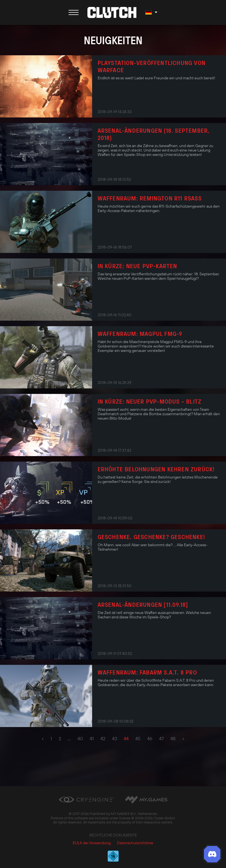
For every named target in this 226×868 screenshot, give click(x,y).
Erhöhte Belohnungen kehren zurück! (156, 469)
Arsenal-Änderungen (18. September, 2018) (154, 134)
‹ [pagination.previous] (43, 738)
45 (138, 739)
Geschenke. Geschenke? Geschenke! (151, 537)
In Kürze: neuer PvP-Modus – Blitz (150, 401)
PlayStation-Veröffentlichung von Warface (152, 66)
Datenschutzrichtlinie (135, 843)
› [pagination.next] (183, 738)
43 (115, 739)
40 (80, 739)
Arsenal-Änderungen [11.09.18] (143, 605)
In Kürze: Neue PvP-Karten (137, 266)
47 (161, 739)
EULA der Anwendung (92, 843)
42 (103, 739)
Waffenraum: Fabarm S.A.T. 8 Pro (147, 672)
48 (173, 739)
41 (92, 739)
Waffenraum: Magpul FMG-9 (140, 334)
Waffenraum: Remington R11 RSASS (150, 198)
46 (150, 739)
